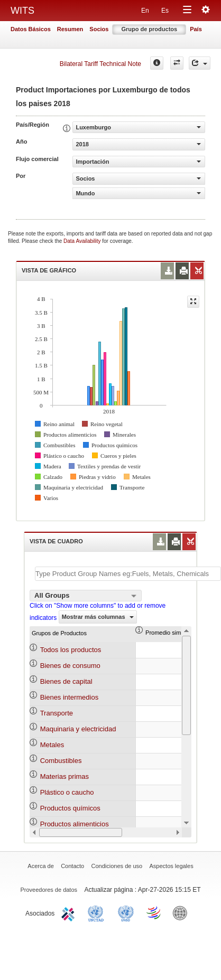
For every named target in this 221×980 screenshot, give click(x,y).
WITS (22, 11)
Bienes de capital (66, 681)
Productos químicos (70, 808)
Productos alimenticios (75, 824)
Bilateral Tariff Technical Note (100, 64)
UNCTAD (98, 912)
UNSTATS (126, 912)
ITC (70, 912)
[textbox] (128, 574)
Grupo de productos (149, 29)
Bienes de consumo (70, 666)
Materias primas (65, 776)
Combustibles (61, 761)
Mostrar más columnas (98, 617)
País (196, 29)
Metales (52, 745)
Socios (99, 29)
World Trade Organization (154, 912)
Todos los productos (71, 650)
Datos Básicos (31, 29)
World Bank (182, 912)
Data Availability (83, 241)
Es (165, 11)
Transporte (57, 713)
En (145, 11)
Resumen (70, 29)
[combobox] (86, 596)
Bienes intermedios (70, 697)
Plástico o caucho (67, 792)
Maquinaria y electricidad (78, 729)
